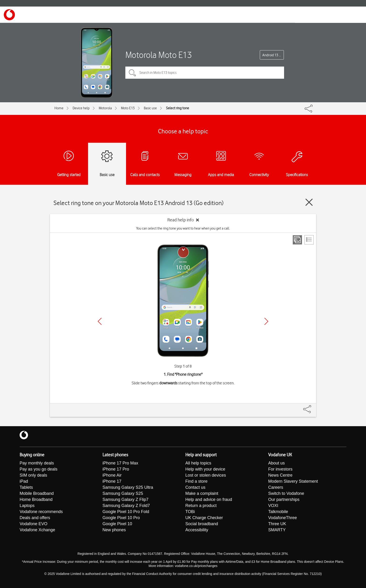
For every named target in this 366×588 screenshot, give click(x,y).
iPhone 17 (112, 481)
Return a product (201, 506)
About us (276, 463)
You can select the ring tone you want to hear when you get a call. (183, 228)
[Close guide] (309, 202)
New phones (114, 530)
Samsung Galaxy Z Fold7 (126, 506)
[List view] (309, 240)
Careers (276, 487)
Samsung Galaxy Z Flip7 (125, 499)
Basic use (150, 108)
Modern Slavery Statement (293, 481)
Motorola (105, 108)
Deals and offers (35, 518)
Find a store (196, 481)
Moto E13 (128, 108)
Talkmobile (278, 512)
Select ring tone (178, 108)
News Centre (280, 475)
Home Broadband (36, 499)
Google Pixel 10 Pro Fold (126, 512)
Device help (81, 108)
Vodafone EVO (33, 524)
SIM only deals (33, 475)
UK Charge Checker (204, 518)
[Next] (266, 321)
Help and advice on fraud (209, 499)
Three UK (277, 524)
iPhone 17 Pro (116, 469)
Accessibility (197, 530)
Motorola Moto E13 (159, 55)
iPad (24, 481)
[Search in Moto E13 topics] (205, 73)
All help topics (198, 463)
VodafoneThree (283, 518)
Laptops (27, 506)
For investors (280, 469)
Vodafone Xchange (37, 530)
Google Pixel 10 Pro (121, 518)
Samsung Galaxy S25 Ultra (128, 487)
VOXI (273, 506)
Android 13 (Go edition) (273, 55)
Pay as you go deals (39, 469)
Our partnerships (284, 499)
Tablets (26, 487)
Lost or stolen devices (206, 475)
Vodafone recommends (41, 512)
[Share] (313, 407)
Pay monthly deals (37, 463)
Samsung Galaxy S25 (123, 493)
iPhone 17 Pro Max (120, 463)
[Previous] (100, 321)
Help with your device (205, 469)
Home (59, 108)
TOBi (190, 512)
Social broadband (202, 524)
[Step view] (297, 240)
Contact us (195, 487)
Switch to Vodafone (286, 493)
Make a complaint (202, 493)
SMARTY (277, 530)
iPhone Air (112, 475)
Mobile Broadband (37, 493)
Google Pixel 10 (117, 524)
